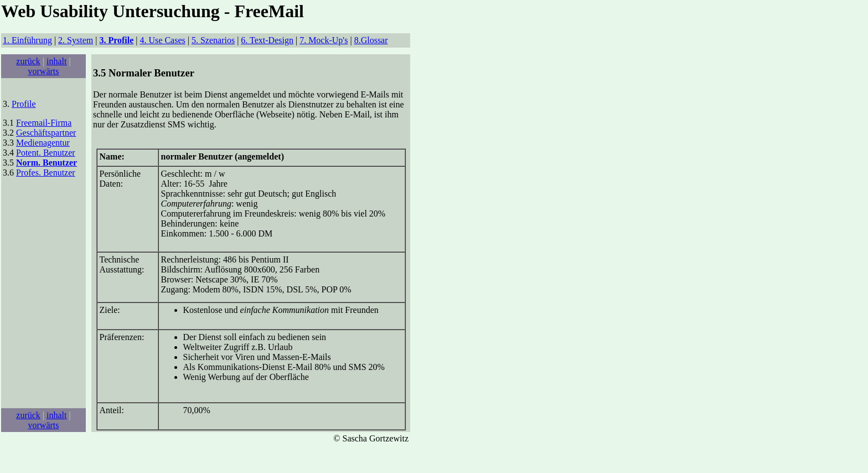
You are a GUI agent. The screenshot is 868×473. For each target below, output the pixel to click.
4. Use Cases (163, 40)
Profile (24, 104)
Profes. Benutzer (46, 173)
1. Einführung (27, 40)
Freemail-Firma (44, 123)
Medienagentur (43, 143)
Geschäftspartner (46, 133)
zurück (28, 61)
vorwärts (44, 71)
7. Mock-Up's (324, 40)
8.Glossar (371, 40)
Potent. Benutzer (46, 153)
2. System (76, 40)
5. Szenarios (213, 40)
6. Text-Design (267, 40)
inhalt (56, 61)
